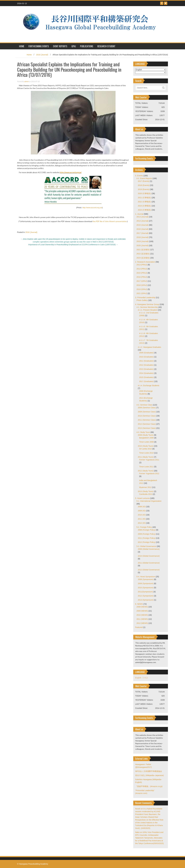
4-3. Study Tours (143, 432)
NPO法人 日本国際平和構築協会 (149, 771)
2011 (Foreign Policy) (147, 538)
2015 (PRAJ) (142, 273)
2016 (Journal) (42, 55)
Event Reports (60, 46)
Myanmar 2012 (145, 487)
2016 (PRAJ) (142, 277)
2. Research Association (145, 262)
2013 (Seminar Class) (147, 428)
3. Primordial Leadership (145, 297)
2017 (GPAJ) (142, 281)
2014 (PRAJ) (142, 269)
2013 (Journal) (143, 217)
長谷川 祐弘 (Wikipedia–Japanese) (150, 775)
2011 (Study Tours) (146, 457)
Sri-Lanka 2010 (145, 449)
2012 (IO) (142, 523)
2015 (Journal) (143, 225)
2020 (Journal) (143, 245)
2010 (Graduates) (146, 357)
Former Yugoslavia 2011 (149, 460)
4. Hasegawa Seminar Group (147, 304)
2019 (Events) (144, 189)
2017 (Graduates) (146, 381)
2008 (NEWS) (142, 607)
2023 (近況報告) (143, 258)
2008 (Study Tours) (146, 435)
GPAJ (74, 46)
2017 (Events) (144, 181)
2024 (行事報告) (145, 210)
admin (26, 81)
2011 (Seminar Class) (147, 420)
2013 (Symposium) (146, 600)
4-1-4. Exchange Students (149, 385)
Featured (139, 627)
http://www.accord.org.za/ (71, 172)
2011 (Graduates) (146, 361)
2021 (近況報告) (143, 250)
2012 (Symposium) (146, 596)
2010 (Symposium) (146, 588)
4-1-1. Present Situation (148, 310)
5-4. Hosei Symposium (146, 577)
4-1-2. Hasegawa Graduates (150, 347)
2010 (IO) (142, 515)
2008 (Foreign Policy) (147, 530)
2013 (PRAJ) (142, 265)
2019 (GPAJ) (142, 289)
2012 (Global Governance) (149, 570)
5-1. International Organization (149, 501)
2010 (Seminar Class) (147, 416)
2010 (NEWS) (142, 615)
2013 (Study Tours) (146, 491)
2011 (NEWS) (142, 619)
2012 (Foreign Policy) (147, 542)
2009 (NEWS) (142, 611)
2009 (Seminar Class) (147, 412)
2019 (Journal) (143, 241)
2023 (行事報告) (145, 206)
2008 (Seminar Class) (147, 408)
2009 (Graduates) (146, 353)
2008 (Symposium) (146, 579)
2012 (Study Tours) (146, 471)
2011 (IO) (142, 519)
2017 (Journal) (143, 233)
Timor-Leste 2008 (146, 442)
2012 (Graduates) (146, 365)
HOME (22, 46)
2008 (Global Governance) (149, 549)
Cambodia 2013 (146, 494)
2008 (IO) (142, 507)
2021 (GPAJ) (142, 293)
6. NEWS (139, 604)
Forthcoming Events (39, 46)
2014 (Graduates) (146, 373)
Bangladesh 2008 (146, 438)
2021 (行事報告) (145, 198)
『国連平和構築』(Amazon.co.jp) (149, 786)
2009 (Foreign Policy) (147, 534)
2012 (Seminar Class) (147, 424)
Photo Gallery (142, 300)
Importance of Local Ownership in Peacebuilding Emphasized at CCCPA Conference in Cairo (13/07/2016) (73, 245)
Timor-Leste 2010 (146, 453)
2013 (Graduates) (146, 369)
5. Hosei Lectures (142, 498)
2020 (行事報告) (145, 193)
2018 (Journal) (143, 237)
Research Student (106, 46)
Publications (87, 46)
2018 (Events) (144, 185)
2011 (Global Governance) (149, 563)
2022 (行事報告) (145, 202)
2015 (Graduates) (146, 377)
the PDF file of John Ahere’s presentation (110, 221)
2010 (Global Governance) (149, 556)
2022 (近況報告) (143, 254)
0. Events (139, 176)
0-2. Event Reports (144, 178)
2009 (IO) (142, 511)
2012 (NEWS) (142, 623)
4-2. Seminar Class (144, 405)
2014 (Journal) (143, 221)
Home (29, 55)
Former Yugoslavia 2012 (149, 474)
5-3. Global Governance (146, 546)
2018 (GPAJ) (142, 285)
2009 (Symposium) (146, 583)
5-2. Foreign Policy (144, 527)
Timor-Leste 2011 (146, 467)
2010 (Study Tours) (146, 446)
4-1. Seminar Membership (147, 307)
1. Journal (139, 214)
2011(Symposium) (145, 592)
